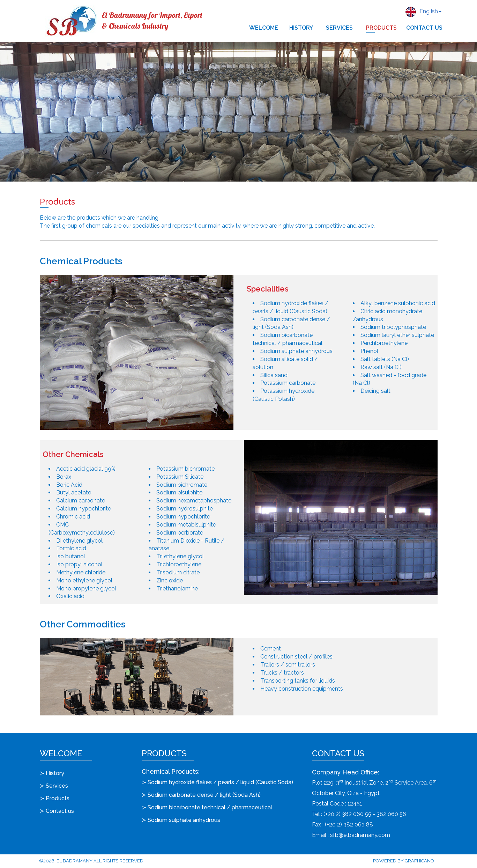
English (423, 12)
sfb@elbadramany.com (360, 835)
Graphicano (419, 861)
